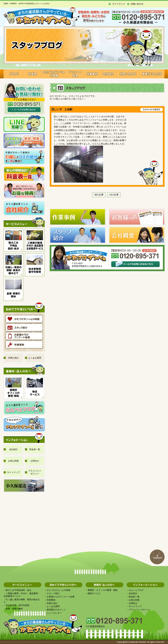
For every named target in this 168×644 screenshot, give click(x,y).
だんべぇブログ (136, 590)
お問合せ (133, 603)
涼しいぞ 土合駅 (62, 109)
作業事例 (51, 600)
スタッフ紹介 (53, 593)
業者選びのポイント (56, 610)
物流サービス (94, 593)
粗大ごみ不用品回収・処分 (19, 590)
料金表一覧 (134, 597)
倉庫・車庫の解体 (14, 609)
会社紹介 (133, 593)
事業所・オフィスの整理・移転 (103, 590)
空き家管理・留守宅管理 (17, 605)
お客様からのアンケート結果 (61, 597)
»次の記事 (114, 195)
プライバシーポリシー (139, 610)
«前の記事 (99, 195)
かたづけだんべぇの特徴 (58, 590)
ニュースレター (54, 613)
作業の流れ (52, 603)
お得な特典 (134, 600)
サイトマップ (135, 606)
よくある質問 (53, 606)
